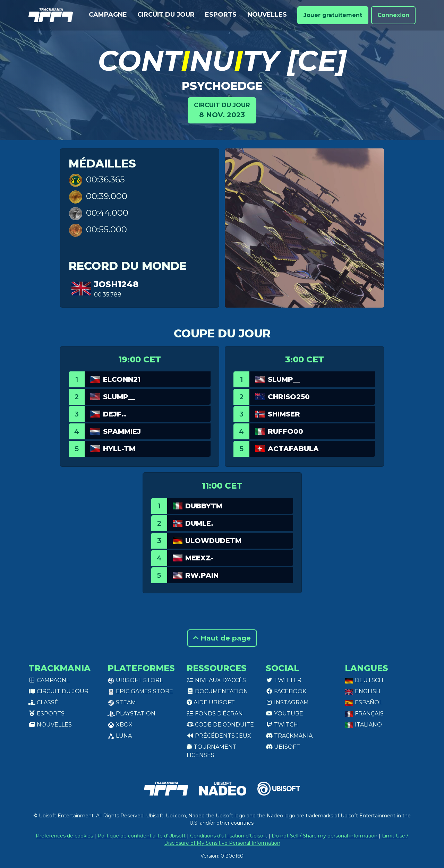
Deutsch (364, 680)
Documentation (217, 691)
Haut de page (222, 638)
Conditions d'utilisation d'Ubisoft (229, 836)
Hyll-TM (119, 449)
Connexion (393, 15)
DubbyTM (204, 506)
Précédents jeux (219, 736)
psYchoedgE (222, 86)
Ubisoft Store (135, 680)
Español (364, 702)
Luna (120, 736)
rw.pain (202, 575)
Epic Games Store (140, 691)
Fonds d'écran (215, 714)
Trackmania (289, 736)
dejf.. (115, 414)
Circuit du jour (166, 15)
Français (364, 714)
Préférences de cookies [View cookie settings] (65, 836)
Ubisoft (283, 747)
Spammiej (122, 431)
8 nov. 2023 (222, 110)
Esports (221, 15)
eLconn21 (122, 379)
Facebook (286, 691)
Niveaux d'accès (216, 680)
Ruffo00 (285, 431)
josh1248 (116, 284)
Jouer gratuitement (333, 15)
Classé (43, 702)
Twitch (282, 725)
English (363, 691)
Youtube (284, 714)
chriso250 (289, 397)
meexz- (199, 558)
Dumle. (199, 523)
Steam (122, 702)
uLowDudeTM (213, 541)
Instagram (287, 702)
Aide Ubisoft (211, 702)
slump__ (119, 397)
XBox (120, 725)
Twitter (284, 680)
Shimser (284, 414)
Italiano (363, 725)
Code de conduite (220, 725)
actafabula (293, 449)
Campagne (108, 15)
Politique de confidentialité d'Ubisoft (142, 836)
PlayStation (131, 714)
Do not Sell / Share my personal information (325, 836)
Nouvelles (267, 15)
